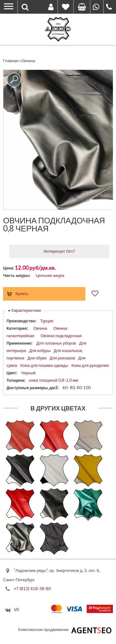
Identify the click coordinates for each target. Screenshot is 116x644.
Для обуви (37, 358)
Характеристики (26, 310)
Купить (22, 294)
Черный (28, 373)
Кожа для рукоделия (90, 365)
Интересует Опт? (59, 251)
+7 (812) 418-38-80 (32, 588)
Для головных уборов (56, 343)
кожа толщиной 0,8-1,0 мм (54, 380)
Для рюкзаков (62, 358)
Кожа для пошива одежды (44, 365)
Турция (47, 321)
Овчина (40, 328)
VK (17, 610)
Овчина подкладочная (61, 336)
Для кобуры (40, 350)
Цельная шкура (50, 275)
